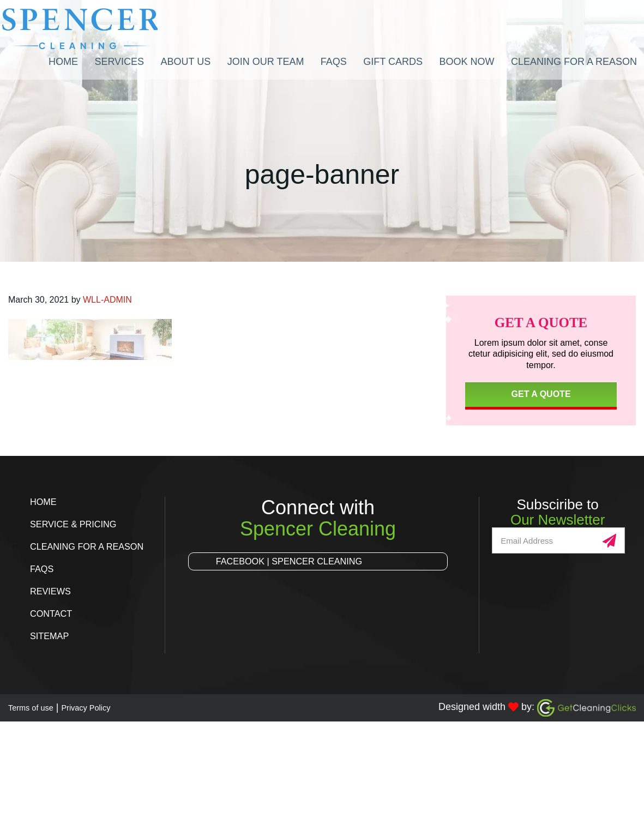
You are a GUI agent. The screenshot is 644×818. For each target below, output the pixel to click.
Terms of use (36, 707)
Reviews (53, 591)
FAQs (43, 569)
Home (45, 502)
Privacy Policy (103, 707)
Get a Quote (541, 394)
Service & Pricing (78, 524)
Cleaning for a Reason (93, 546)
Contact (53, 613)
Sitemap (52, 636)
